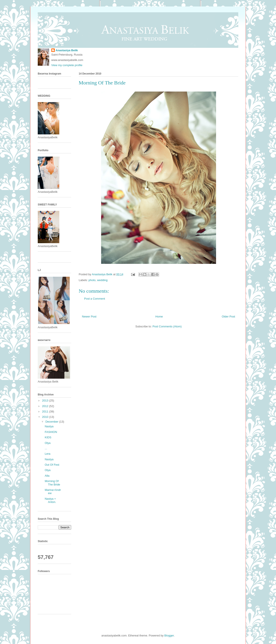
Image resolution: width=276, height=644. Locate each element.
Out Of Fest (52, 465)
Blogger (169, 635)
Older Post (228, 317)
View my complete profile (67, 65)
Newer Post (89, 317)
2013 (46, 401)
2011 (46, 411)
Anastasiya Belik (67, 50)
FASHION (51, 432)
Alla (47, 476)
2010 (46, 417)
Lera (47, 454)
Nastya (49, 426)
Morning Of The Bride (52, 483)
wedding (102, 280)
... (46, 448)
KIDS (48, 437)
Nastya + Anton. (50, 500)
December (52, 422)
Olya (48, 443)
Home (159, 317)
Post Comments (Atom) (167, 326)
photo (92, 280)
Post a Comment (95, 299)
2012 (46, 406)
